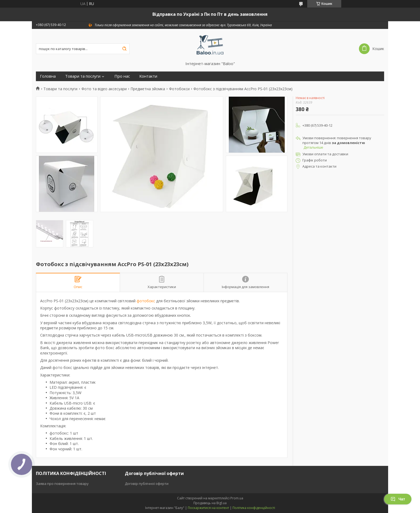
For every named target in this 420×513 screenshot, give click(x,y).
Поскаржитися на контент (208, 508)
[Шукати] (124, 49)
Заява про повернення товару (62, 484)
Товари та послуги (83, 76)
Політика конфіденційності (254, 508)
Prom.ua (237, 498)
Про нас (122, 76)
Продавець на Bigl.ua (210, 503)
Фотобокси (179, 89)
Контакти (148, 76)
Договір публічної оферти (147, 484)
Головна (48, 76)
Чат (398, 499)
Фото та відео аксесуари (104, 89)
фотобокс (146, 301)
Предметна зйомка (148, 89)
